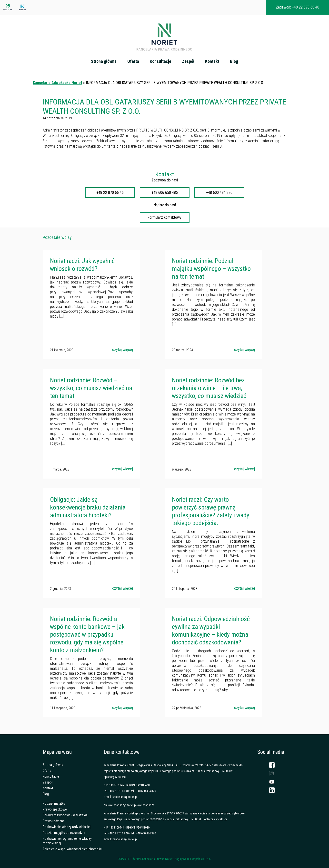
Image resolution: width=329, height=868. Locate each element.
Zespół (188, 61)
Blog (234, 61)
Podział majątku (54, 803)
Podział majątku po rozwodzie (64, 833)
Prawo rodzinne (54, 821)
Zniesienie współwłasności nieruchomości (73, 849)
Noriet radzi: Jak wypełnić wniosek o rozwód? (82, 265)
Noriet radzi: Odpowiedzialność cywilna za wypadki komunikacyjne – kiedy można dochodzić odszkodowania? (211, 631)
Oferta (133, 61)
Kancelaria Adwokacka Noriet (58, 83)
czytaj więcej (123, 350)
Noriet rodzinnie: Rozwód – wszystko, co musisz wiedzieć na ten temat (91, 388)
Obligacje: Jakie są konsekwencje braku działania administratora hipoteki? (88, 507)
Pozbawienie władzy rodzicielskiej (67, 827)
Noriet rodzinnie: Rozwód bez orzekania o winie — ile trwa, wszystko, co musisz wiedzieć (209, 388)
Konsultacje (160, 61)
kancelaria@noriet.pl (125, 797)
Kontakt (212, 61)
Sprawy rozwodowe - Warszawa (65, 815)
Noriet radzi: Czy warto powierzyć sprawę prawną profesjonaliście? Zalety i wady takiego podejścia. (211, 511)
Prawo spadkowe (55, 809)
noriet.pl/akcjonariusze (140, 805)
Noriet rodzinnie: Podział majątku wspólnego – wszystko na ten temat (211, 269)
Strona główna (104, 61)
